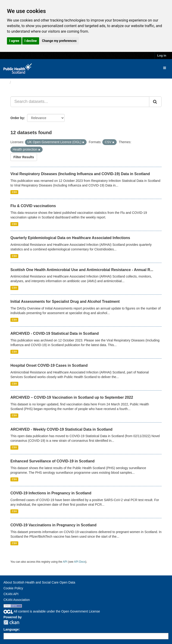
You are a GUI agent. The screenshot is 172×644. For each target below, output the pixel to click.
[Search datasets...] (80, 102)
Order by (17, 118)
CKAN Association (17, 600)
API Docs (80, 562)
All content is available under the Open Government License (52, 611)
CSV (14, 192)
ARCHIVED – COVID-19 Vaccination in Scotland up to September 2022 (72, 397)
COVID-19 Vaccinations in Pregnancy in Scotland (53, 525)
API (65, 562)
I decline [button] (31, 41)
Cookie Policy (13, 588)
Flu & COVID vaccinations (33, 206)
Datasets (22, 82)
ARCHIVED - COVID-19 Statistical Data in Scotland (55, 333)
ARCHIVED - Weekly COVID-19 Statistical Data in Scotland (61, 429)
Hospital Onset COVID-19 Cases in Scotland (49, 365)
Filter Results (24, 157)
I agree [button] (14, 41)
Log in (162, 55)
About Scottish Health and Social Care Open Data (39, 582)
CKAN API (11, 594)
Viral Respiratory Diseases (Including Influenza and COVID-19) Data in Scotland (80, 174)
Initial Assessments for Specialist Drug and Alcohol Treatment (65, 301)
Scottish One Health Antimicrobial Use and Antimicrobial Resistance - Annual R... (82, 270)
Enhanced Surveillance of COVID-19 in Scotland (53, 461)
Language (11, 629)
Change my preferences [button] (59, 41)
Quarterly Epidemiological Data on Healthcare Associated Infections (70, 238)
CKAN (11, 622)
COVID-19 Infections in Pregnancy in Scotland (51, 493)
